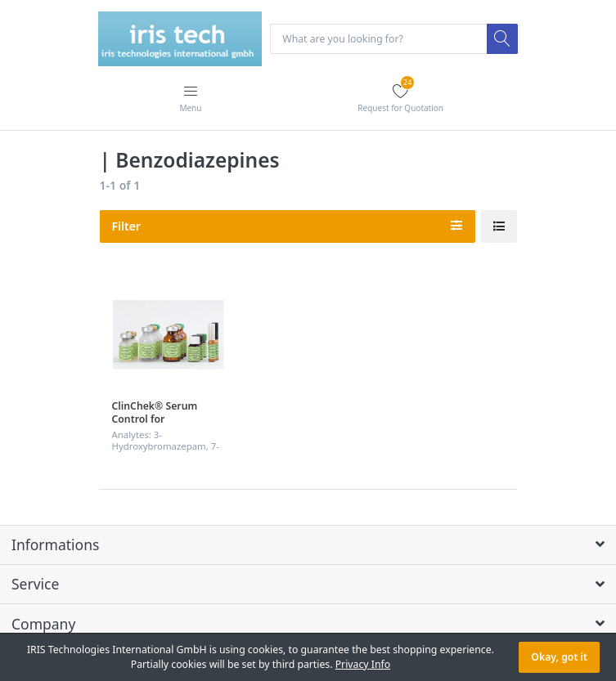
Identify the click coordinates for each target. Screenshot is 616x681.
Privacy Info (363, 664)
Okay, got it (559, 657)
